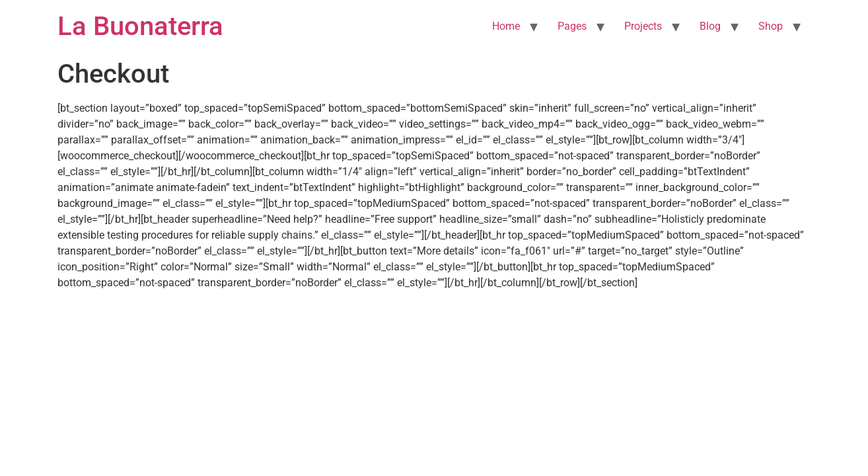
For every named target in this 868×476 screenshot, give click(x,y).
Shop (771, 26)
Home (506, 26)
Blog (710, 26)
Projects (643, 26)
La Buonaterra (140, 26)
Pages (572, 26)
